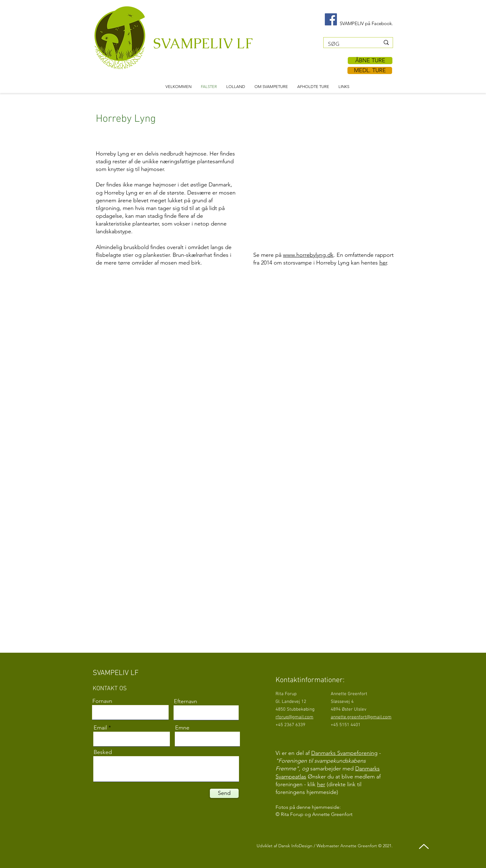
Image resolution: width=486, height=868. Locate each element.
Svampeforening (357, 753)
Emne (182, 728)
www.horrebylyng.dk (308, 255)
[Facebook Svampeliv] (331, 19)
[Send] (224, 793)
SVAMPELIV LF (203, 43)
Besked (103, 752)
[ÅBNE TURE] (370, 61)
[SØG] (349, 44)
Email (100, 728)
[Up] (424, 846)
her (383, 263)
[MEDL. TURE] (370, 70)
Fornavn (102, 701)
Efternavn (186, 701)
